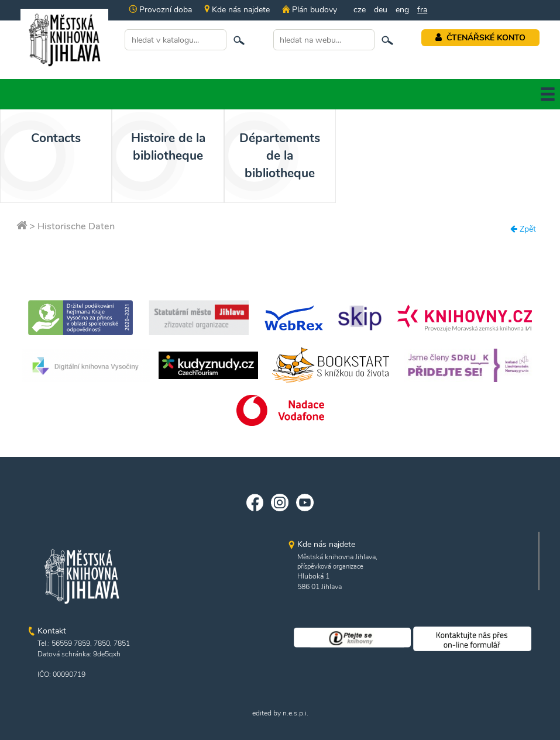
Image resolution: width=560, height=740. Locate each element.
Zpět (523, 229)
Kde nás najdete (237, 10)
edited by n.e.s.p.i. (280, 713)
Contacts (56, 138)
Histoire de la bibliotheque (168, 147)
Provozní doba (160, 10)
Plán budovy (310, 10)
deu (381, 10)
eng (402, 10)
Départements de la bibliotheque (280, 156)
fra (422, 10)
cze (360, 10)
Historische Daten (76, 226)
